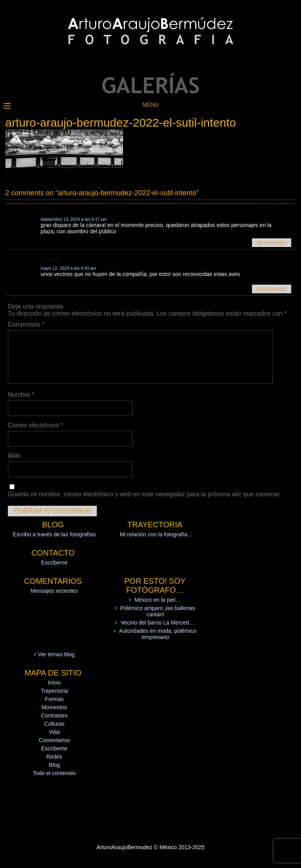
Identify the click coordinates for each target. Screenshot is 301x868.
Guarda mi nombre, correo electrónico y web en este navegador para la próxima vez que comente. (145, 494)
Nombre (21, 395)
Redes (54, 757)
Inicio (54, 683)
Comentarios (54, 740)
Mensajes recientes (54, 591)
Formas (54, 699)
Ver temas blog (56, 654)
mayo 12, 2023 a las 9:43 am (69, 268)
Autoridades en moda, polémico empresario (158, 634)
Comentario (26, 324)
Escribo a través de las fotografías (54, 534)
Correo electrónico (35, 425)
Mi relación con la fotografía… (156, 534)
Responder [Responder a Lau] (272, 243)
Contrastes (54, 715)
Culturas (54, 724)
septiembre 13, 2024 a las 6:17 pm (74, 219)
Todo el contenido (54, 773)
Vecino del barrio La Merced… (158, 623)
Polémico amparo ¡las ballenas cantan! (157, 611)
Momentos (54, 707)
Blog (54, 765)
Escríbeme (54, 563)
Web (14, 456)
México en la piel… (158, 600)
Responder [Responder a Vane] (272, 289)
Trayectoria (54, 691)
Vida (54, 732)
